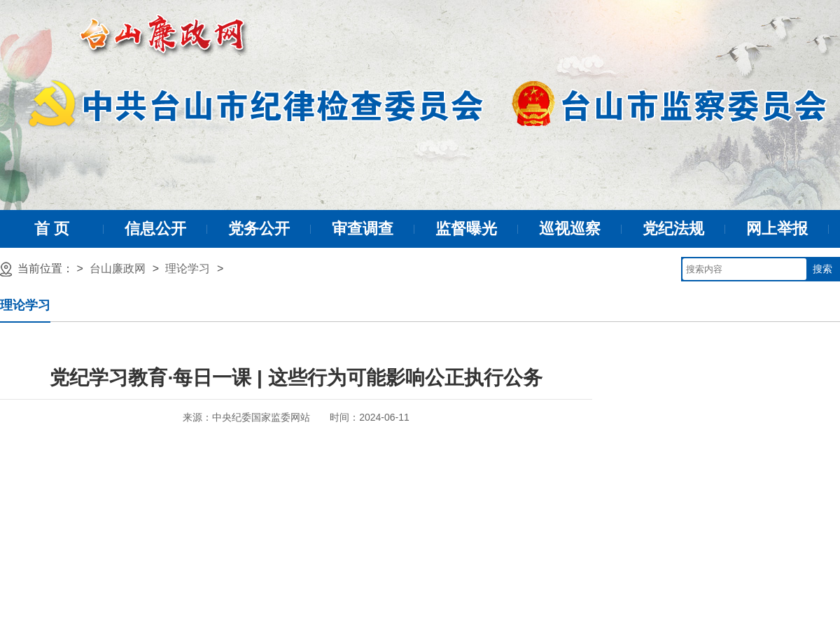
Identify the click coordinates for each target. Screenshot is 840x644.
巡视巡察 (570, 229)
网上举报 (777, 229)
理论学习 (188, 268)
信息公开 (155, 229)
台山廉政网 (118, 268)
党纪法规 (673, 229)
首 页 (52, 229)
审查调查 (363, 229)
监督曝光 (466, 229)
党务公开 (259, 229)
